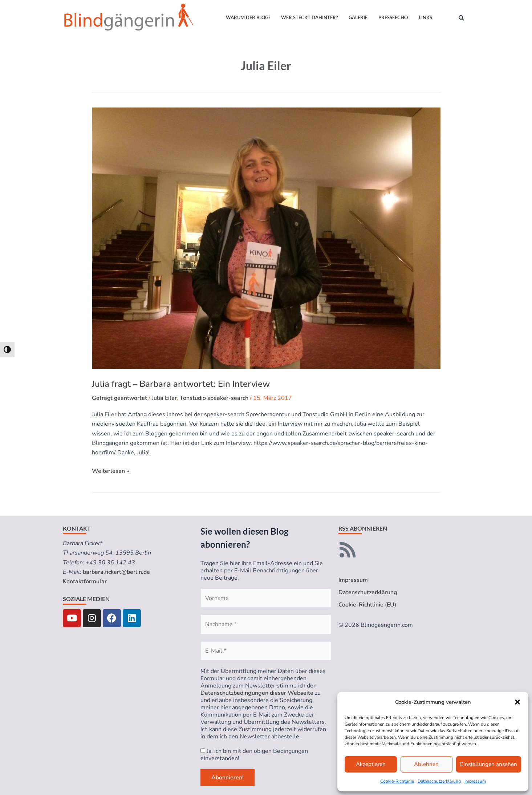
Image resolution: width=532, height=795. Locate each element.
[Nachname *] (266, 624)
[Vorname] (266, 598)
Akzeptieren (371, 764)
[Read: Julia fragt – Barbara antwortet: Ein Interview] (266, 238)
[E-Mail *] (266, 651)
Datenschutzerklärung (439, 781)
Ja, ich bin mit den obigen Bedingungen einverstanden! (254, 755)
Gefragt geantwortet (120, 398)
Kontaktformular (85, 581)
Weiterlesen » (110, 471)
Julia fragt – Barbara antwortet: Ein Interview (181, 384)
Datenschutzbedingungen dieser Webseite (257, 693)
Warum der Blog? (248, 17)
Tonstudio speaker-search (215, 398)
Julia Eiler (165, 398)
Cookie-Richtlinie (397, 781)
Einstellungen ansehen (489, 764)
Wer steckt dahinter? (309, 17)
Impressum (475, 781)
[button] (517, 702)
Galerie (358, 17)
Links (425, 17)
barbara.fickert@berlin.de (116, 572)
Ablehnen (426, 764)
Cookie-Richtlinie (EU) (367, 605)
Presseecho (393, 17)
